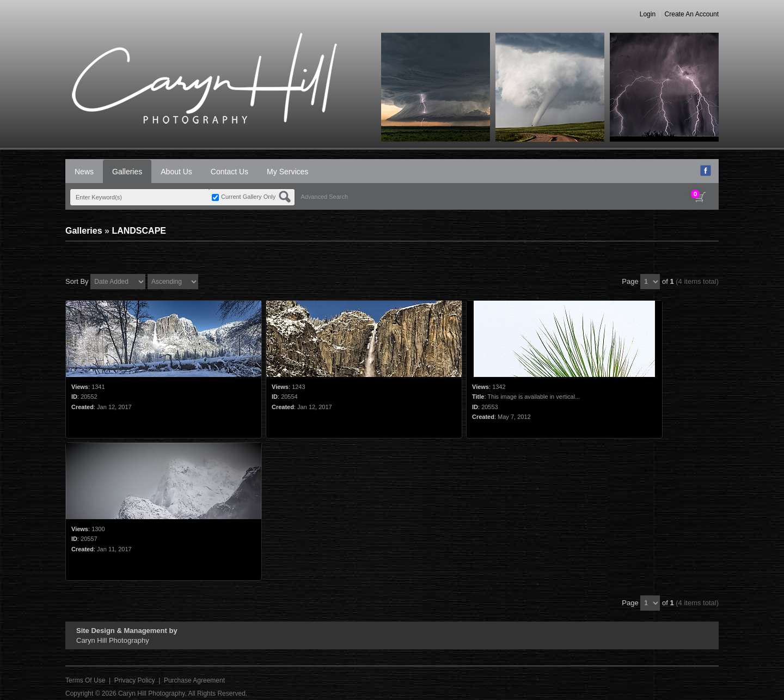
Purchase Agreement (194, 680)
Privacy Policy (135, 680)
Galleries (127, 172)
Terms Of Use (85, 680)
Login (648, 14)
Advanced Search (324, 197)
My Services (287, 172)
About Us (176, 172)
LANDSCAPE (139, 231)
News (84, 172)
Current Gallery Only (248, 197)
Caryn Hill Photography (152, 693)
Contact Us (229, 172)
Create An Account (692, 14)
